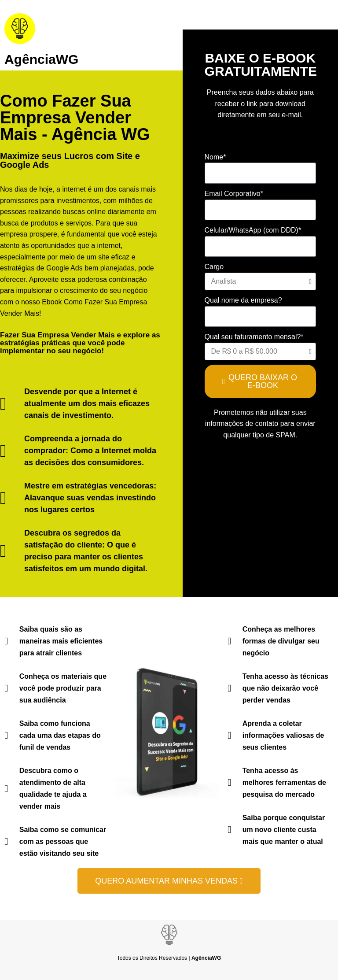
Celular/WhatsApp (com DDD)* (253, 230)
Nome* (215, 157)
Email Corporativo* (234, 194)
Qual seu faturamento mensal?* (254, 337)
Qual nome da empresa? (243, 300)
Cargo (214, 267)
